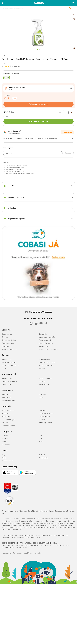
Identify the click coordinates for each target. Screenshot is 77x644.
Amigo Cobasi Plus (45, 378)
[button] (2, 3)
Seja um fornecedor (46, 343)
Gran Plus (42, 420)
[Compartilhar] (74, 19)
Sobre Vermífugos (8, 420)
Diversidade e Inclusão (47, 337)
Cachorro (5, 436)
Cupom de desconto (46, 414)
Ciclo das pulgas (44, 417)
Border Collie (43, 458)
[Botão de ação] (71, 89)
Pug (3, 455)
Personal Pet (6, 397)
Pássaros (5, 439)
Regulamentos (44, 359)
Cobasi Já (42, 381)
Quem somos (7, 334)
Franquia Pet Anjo (8, 401)
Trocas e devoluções (46, 365)
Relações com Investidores (48, 349)
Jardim (4, 442)
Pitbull (4, 458)
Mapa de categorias (20, 553)
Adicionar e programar (38, 104)
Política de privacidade (47, 362)
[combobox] (38, 8)
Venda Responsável (46, 340)
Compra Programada (9, 381)
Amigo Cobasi (7, 378)
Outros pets (6, 445)
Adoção (41, 397)
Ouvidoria (42, 368)
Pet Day (5, 423)
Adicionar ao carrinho (38, 121)
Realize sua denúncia (9, 349)
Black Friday (6, 417)
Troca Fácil (5, 368)
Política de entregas (9, 362)
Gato (40, 436)
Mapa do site (6, 553)
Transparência (44, 346)
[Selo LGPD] (10, 506)
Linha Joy (42, 411)
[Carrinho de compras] (73, 3)
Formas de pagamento (10, 365)
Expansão (5, 346)
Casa (40, 439)
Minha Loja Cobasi (45, 423)
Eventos (5, 337)
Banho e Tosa (7, 394)
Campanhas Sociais (9, 340)
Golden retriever (8, 461)
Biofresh (5, 414)
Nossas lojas (43, 334)
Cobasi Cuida (6, 384)
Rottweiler (42, 455)
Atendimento (7, 359)
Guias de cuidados (8, 426)
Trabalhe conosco (8, 343)
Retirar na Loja (44, 384)
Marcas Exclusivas (8, 411)
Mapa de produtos (35, 553)
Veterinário (42, 394)
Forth (4, 56)
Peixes (41, 442)
